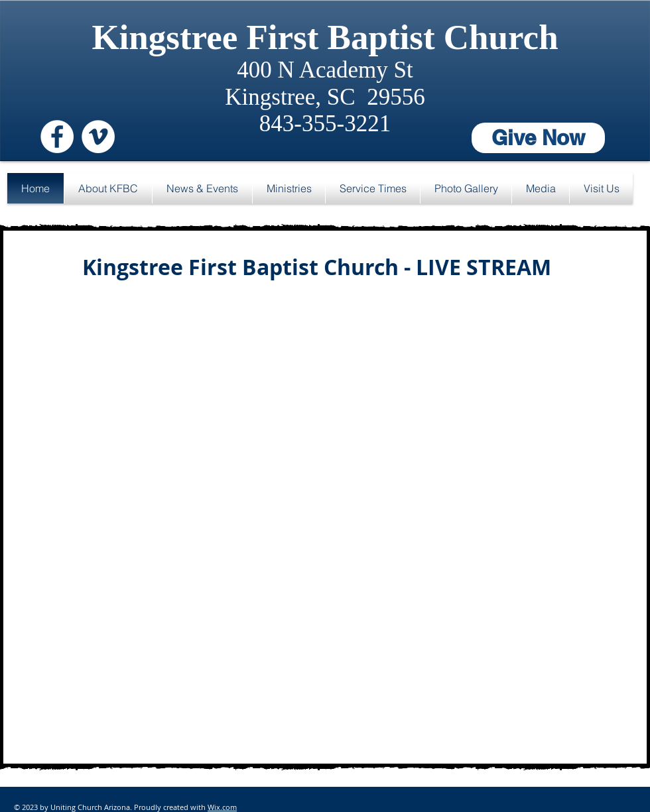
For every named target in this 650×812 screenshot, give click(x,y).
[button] (108, 188)
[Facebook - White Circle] (57, 137)
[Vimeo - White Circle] (98, 137)
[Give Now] (538, 138)
